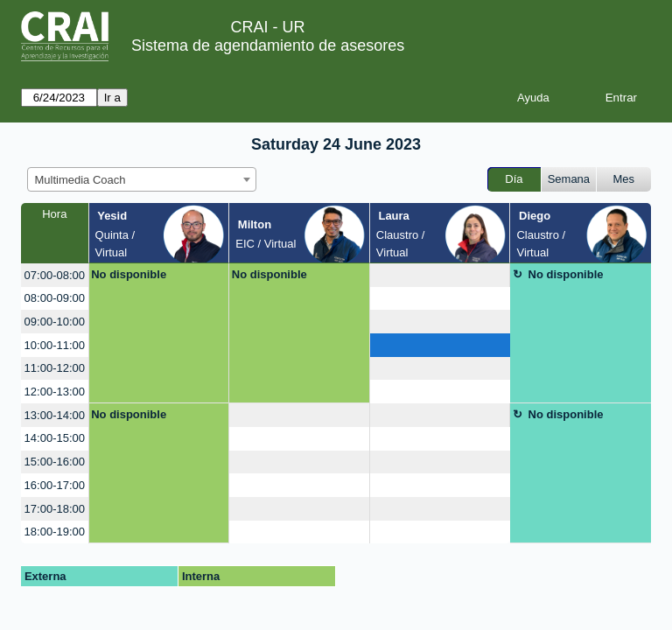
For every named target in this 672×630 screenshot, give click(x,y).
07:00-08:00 (55, 275)
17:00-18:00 (55, 509)
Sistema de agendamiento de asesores (268, 45)
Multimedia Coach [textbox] (80, 180)
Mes (624, 179)
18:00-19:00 (55, 532)
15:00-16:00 (55, 462)
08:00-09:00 (55, 298)
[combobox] (142, 179)
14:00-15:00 (55, 438)
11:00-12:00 (55, 368)
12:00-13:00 (55, 392)
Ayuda (533, 98)
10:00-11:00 (55, 345)
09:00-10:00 (55, 322)
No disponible (129, 274)
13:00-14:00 (55, 415)
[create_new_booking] (440, 275)
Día (514, 179)
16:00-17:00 (55, 485)
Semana (569, 179)
